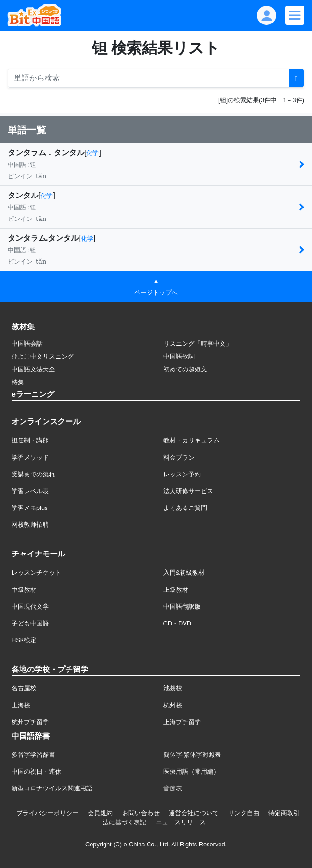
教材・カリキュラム (191, 440)
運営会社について (194, 813)
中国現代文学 (30, 607)
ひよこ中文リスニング (43, 356)
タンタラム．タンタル (46, 153)
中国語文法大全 (33, 369)
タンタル (23, 195)
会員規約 (100, 813)
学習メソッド (30, 457)
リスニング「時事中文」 (198, 343)
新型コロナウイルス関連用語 (52, 788)
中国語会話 (27, 343)
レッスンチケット (36, 573)
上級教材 (176, 590)
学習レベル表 (30, 491)
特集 (18, 382)
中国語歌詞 (179, 356)
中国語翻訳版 (182, 607)
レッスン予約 (182, 474)
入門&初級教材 (184, 573)
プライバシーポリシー (47, 813)
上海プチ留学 (182, 722)
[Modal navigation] (295, 15)
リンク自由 (244, 813)
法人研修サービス (188, 491)
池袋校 (173, 688)
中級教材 (24, 590)
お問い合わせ (141, 813)
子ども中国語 (30, 623)
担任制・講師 (30, 440)
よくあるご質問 (185, 508)
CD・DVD (178, 623)
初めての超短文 (185, 369)
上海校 (21, 705)
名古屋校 (24, 688)
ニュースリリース (181, 822)
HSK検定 (24, 640)
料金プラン (179, 457)
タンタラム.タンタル (43, 238)
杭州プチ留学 (30, 722)
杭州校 (173, 705)
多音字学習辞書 (33, 755)
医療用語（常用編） (191, 771)
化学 (92, 153)
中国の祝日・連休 (36, 771)
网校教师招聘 (30, 525)
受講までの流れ (33, 474)
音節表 (173, 788)
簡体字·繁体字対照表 (192, 755)
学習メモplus (29, 508)
